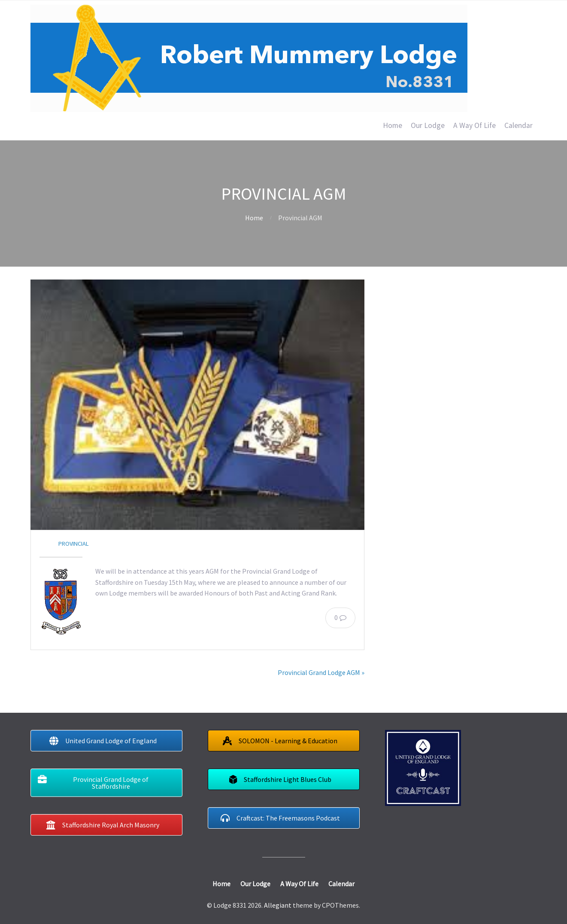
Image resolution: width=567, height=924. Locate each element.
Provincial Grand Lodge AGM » (321, 672)
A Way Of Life (475, 125)
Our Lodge (428, 125)
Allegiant (278, 905)
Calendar (518, 125)
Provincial (74, 544)
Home (393, 125)
